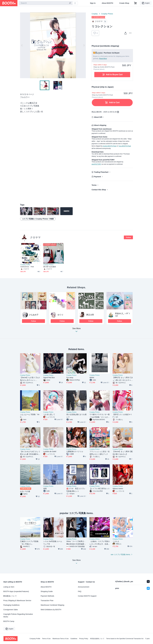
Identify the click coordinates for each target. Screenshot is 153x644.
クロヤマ (35, 237)
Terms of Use (46, 639)
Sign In (93, 3)
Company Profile (35, 639)
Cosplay (95, 14)
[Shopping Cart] (135, 3)
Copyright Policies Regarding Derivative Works (18, 615)
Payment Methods (47, 596)
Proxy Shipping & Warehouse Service (17, 601)
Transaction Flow (47, 601)
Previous (22, 45)
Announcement (84, 587)
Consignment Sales (11, 610)
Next (84, 45)
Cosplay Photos (107, 14)
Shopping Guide (47, 591)
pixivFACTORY (96, 164)
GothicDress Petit (27, 267)
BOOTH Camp (9, 621)
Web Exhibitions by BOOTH (51, 610)
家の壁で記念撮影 (50, 267)
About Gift (98, 117)
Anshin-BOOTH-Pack (110, 146)
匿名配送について (10, 596)
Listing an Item (9, 587)
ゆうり (60, 315)
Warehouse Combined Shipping (52, 605)
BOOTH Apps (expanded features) (16, 591)
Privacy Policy (84, 639)
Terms (94, 185)
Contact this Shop (99, 190)
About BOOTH (107, 3)
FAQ (80, 591)
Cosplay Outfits (25, 265)
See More (76, 331)
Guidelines (74, 639)
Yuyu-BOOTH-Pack (125, 146)
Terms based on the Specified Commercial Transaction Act (125, 639)
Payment (97, 177)
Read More (103, 58)
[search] (70, 3)
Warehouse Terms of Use (61, 639)
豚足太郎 (90, 315)
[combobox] (46, 3)
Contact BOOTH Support (87, 596)
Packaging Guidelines (11, 605)
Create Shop (124, 3)
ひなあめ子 (34, 315)
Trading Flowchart (101, 172)
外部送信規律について (97, 639)
